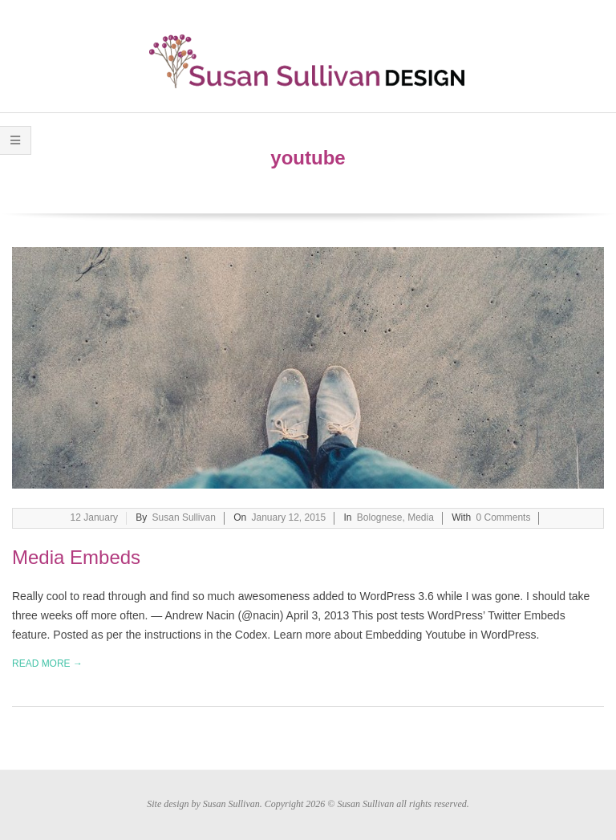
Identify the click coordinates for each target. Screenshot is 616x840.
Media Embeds (76, 557)
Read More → (47, 663)
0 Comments (504, 517)
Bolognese (380, 517)
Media (421, 517)
